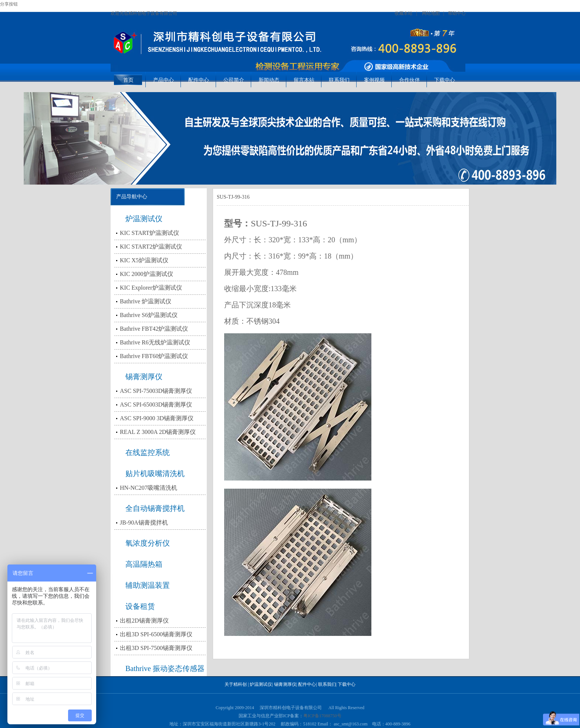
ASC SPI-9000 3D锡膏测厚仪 (157, 418)
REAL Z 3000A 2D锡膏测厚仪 (158, 432)
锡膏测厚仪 (144, 377)
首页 (128, 80)
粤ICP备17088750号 (322, 716)
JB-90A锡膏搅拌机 (144, 523)
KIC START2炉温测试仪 (151, 247)
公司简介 (234, 80)
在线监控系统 (148, 452)
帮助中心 (457, 13)
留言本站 (304, 80)
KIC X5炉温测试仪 (144, 260)
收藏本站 (404, 13)
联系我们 (339, 80)
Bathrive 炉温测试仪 (146, 301)
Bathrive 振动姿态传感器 (165, 668)
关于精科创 (236, 684)
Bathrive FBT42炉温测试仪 (154, 329)
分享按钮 (9, 4)
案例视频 (374, 80)
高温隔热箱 (144, 564)
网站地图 (431, 13)
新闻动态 (269, 80)
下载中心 (445, 80)
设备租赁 (140, 606)
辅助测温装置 (148, 585)
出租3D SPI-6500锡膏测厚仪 (156, 634)
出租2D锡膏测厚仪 (144, 621)
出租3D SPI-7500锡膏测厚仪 (156, 648)
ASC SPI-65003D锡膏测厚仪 (156, 405)
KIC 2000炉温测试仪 (146, 274)
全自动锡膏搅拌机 (155, 508)
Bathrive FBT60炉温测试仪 (154, 356)
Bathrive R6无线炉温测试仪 (155, 342)
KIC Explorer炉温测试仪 (151, 288)
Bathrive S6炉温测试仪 (149, 315)
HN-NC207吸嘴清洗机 (149, 488)
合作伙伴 (409, 80)
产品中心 (163, 80)
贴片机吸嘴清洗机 (155, 473)
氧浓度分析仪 (148, 543)
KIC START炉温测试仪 (149, 233)
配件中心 (199, 80)
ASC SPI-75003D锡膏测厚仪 (156, 391)
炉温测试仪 (144, 219)
